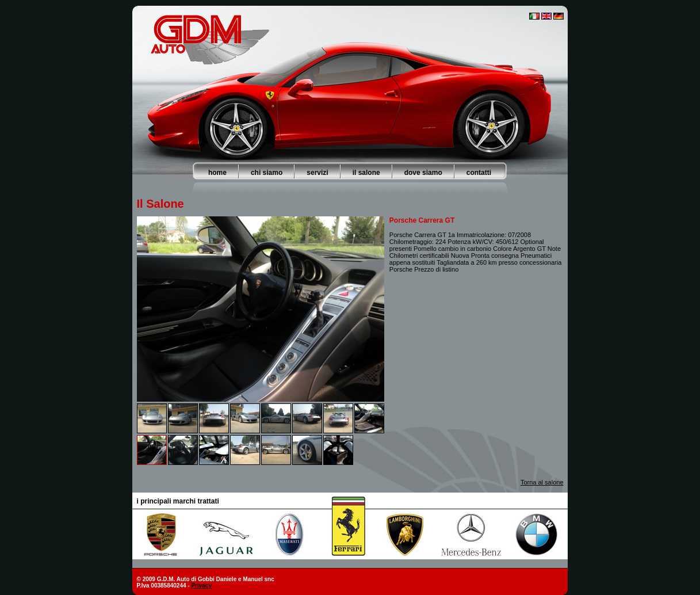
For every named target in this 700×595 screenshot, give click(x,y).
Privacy (201, 586)
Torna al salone (542, 482)
